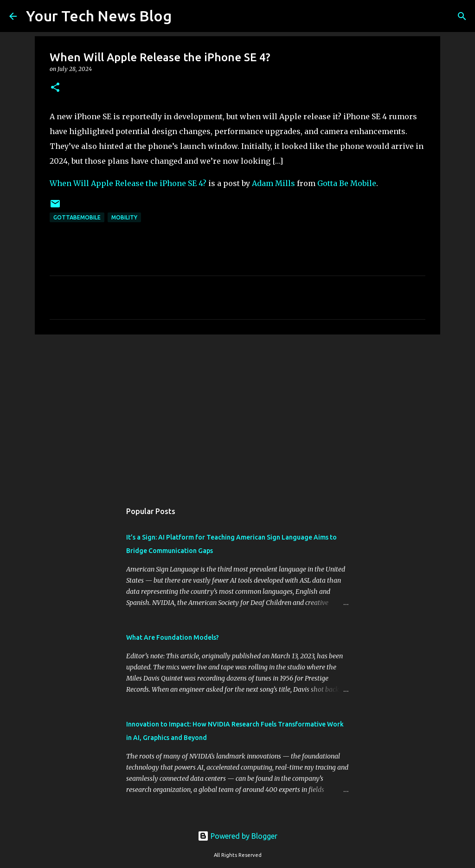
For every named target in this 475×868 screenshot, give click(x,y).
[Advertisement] (237, 413)
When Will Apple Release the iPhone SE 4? (128, 183)
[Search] (185, 16)
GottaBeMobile (77, 217)
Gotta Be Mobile (347, 183)
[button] (55, 88)
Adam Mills (273, 183)
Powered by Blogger (237, 836)
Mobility (124, 217)
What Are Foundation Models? (173, 637)
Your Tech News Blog (99, 16)
